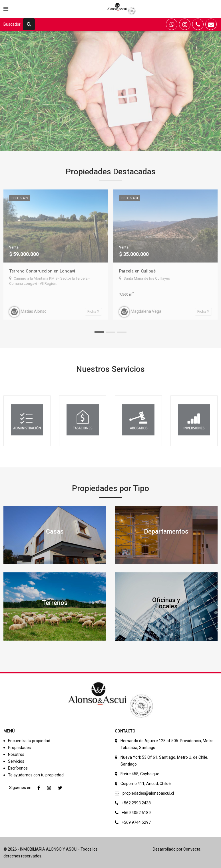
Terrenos (55, 603)
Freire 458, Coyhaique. (140, 774)
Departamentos (166, 531)
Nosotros (16, 754)
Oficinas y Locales (166, 603)
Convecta (192, 849)
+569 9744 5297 (136, 822)
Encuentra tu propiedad (29, 741)
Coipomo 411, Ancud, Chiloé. (146, 784)
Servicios (16, 761)
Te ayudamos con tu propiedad (36, 775)
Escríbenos (18, 768)
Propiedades (19, 748)
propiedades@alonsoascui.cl (148, 793)
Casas (55, 531)
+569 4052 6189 (136, 813)
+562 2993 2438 (136, 803)
